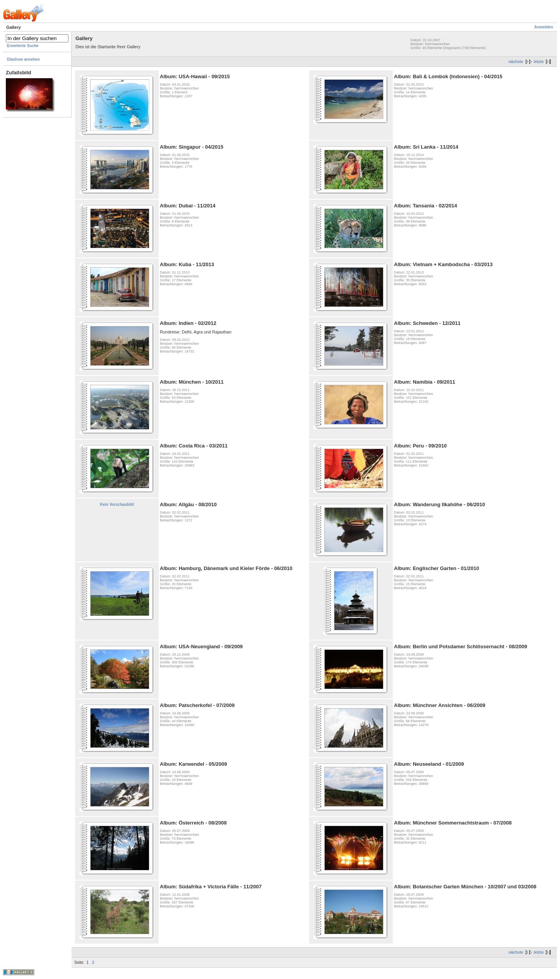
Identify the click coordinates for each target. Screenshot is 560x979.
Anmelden (544, 27)
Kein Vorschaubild (117, 504)
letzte (539, 62)
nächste (516, 62)
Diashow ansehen (23, 59)
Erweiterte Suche (23, 46)
